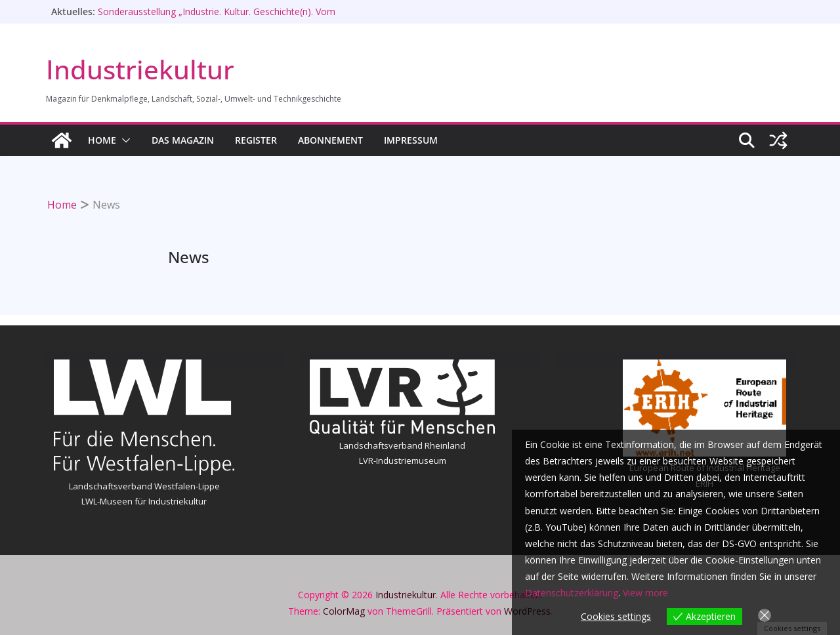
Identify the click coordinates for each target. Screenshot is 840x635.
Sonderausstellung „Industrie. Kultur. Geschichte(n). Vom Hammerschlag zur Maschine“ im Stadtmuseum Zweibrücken (227, 18)
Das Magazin (183, 140)
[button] (123, 140)
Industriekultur (140, 69)
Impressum (411, 140)
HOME (102, 140)
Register (256, 140)
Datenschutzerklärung (572, 593)
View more (645, 593)
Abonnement (330, 140)
